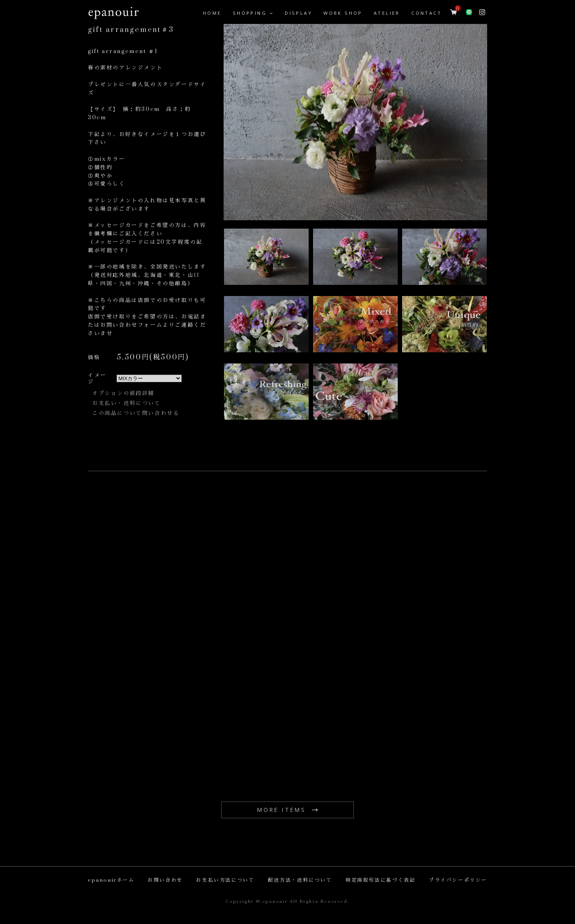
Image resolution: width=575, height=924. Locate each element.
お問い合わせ (165, 880)
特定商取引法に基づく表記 (380, 880)
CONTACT (426, 13)
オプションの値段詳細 (123, 393)
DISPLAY (298, 13)
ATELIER (387, 13)
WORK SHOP (343, 13)
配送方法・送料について (300, 880)
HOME (212, 13)
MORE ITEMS (282, 810)
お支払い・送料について (127, 403)
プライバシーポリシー (458, 880)
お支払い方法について (225, 880)
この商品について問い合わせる (136, 413)
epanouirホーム (111, 880)
